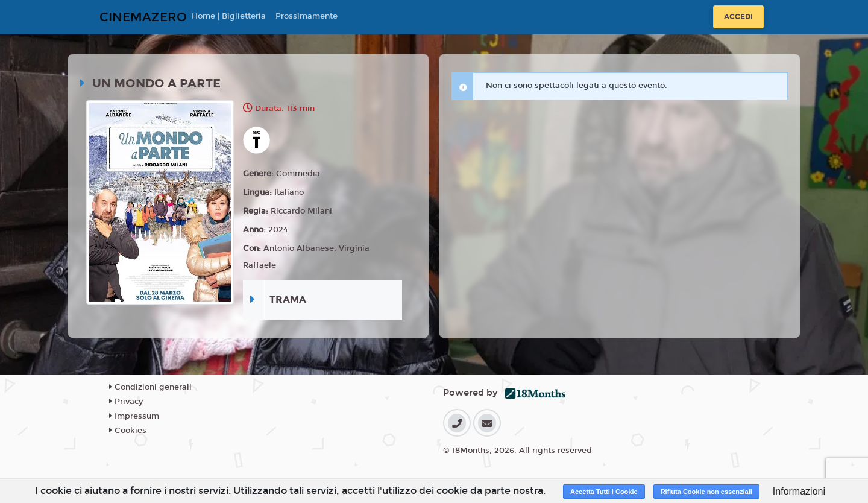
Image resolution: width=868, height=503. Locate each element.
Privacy (126, 402)
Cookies (128, 431)
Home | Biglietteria (229, 16)
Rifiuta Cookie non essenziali (706, 492)
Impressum (134, 416)
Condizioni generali (150, 387)
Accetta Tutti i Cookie (604, 492)
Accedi (738, 17)
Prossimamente (307, 16)
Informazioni (799, 491)
